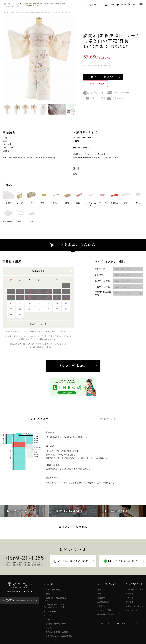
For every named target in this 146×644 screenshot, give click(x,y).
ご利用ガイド (103, 606)
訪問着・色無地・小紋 (17, 12)
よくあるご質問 (104, 610)
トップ (6, 12)
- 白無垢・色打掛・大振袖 (56, 632)
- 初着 (47, 594)
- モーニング (50, 640)
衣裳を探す (95, 5)
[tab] (38, 419)
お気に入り (97, 84)
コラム (100, 594)
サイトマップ (132, 610)
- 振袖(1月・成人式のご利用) (55, 599)
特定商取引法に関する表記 (109, 614)
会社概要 (130, 602)
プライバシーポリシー (136, 606)
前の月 (33, 324)
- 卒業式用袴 (50, 611)
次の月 (44, 324)
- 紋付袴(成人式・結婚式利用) (58, 636)
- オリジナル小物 (52, 590)
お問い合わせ (132, 598)
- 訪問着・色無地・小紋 (55, 624)
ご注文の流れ (103, 602)
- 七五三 (48, 615)
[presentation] (38, 419)
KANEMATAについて (135, 590)
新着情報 (130, 594)
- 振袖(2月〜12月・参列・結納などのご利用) (55, 606)
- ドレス (48, 628)
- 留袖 (47, 620)
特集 (99, 590)
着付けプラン (103, 598)
